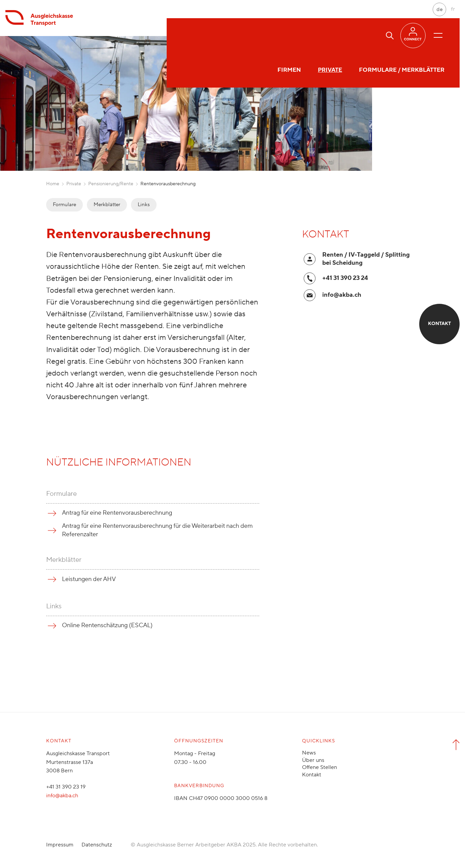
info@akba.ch (342, 295)
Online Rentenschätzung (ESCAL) (107, 625)
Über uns (313, 760)
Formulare (64, 205)
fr (453, 9)
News (309, 753)
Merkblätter (107, 205)
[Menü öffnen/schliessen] (438, 35)
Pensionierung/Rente (111, 184)
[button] (390, 36)
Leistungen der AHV (89, 579)
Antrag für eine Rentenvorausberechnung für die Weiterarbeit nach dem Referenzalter (157, 530)
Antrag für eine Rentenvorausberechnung (117, 513)
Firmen (194, 35)
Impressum (60, 845)
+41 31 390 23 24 (345, 278)
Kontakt (312, 775)
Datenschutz (97, 845)
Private (234, 35)
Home (53, 184)
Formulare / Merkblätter (306, 35)
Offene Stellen (320, 767)
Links (144, 205)
